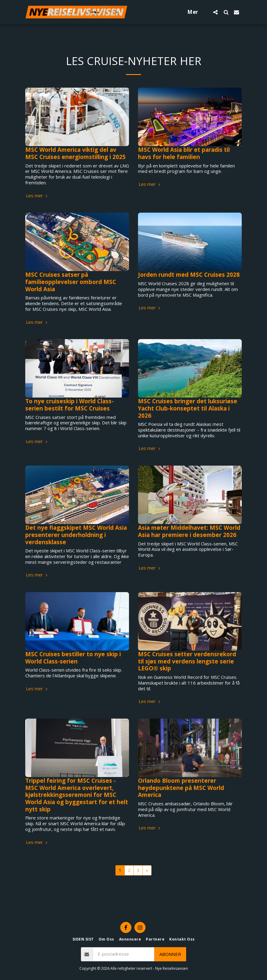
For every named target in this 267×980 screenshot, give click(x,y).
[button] (215, 12)
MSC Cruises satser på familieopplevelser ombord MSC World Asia (71, 282)
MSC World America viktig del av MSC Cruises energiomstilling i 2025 (75, 153)
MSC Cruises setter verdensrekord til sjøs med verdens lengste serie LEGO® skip (187, 661)
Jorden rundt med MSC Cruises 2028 (189, 275)
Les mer (37, 196)
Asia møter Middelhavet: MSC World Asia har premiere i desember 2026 (189, 531)
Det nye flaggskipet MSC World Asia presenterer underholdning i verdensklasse (76, 535)
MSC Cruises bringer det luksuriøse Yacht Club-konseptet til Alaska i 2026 (188, 408)
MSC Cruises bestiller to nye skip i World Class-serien (73, 658)
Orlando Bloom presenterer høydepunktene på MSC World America (181, 788)
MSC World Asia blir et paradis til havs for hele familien (184, 153)
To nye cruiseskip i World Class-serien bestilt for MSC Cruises (69, 405)
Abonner (170, 954)
